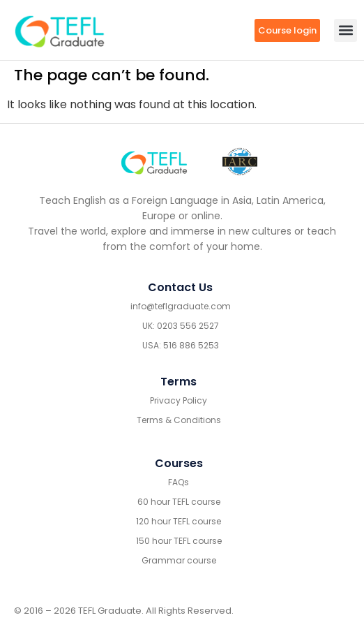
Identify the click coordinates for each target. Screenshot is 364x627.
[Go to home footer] (154, 162)
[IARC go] (240, 162)
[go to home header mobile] (60, 30)
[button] (346, 30)
